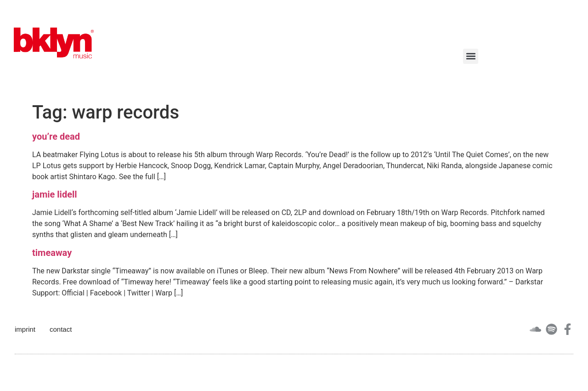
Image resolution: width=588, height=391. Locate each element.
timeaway (52, 253)
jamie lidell (55, 194)
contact (61, 329)
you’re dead (56, 136)
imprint (25, 329)
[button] (471, 56)
